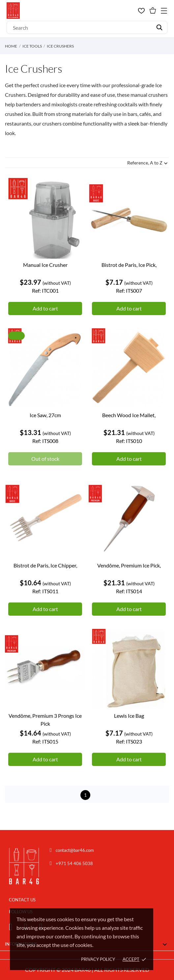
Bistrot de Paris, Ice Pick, (129, 265)
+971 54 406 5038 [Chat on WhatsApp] (74, 863)
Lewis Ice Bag (129, 716)
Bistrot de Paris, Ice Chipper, (45, 565)
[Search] (87, 27)
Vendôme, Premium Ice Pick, (129, 565)
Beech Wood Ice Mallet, (129, 415)
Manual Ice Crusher (45, 265)
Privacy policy (98, 959)
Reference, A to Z (148, 163)
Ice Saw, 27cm (45, 415)
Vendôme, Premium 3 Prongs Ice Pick (45, 720)
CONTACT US (22, 900)
